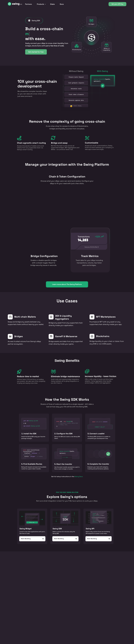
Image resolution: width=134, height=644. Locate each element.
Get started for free (36, 52)
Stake (52, 4)
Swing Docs (79, 477)
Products (41, 4)
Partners (28, 4)
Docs (62, 4)
